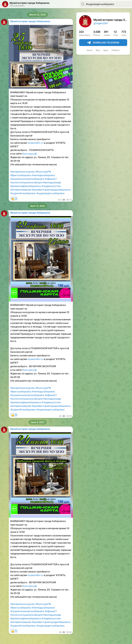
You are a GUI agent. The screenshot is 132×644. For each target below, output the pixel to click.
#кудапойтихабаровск (23, 193)
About (89, 50)
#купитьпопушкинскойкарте (26, 182)
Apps (106, 50)
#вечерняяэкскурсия (22, 172)
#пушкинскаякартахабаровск (27, 179)
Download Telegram (103, 43)
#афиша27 (51, 179)
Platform (116, 50)
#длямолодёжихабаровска (26, 186)
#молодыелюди (52, 182)
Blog (98, 50)
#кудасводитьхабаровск (51, 193)
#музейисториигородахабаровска (51, 190)
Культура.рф (29, 154)
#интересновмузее (21, 190)
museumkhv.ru (35, 143)
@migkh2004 (101, 23)
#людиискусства (51, 186)
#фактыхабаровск (21, 175)
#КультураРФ (43, 172)
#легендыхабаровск (43, 175)
